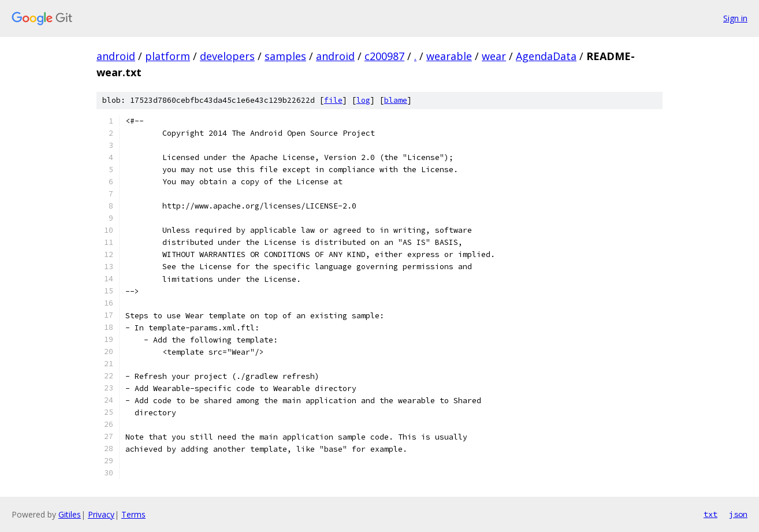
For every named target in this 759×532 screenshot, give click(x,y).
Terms (133, 514)
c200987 (384, 56)
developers (227, 56)
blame (396, 100)
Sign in (735, 18)
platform (168, 56)
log (363, 100)
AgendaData (546, 56)
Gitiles (70, 514)
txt (710, 514)
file (333, 100)
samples (285, 56)
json (738, 514)
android (116, 56)
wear (494, 56)
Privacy (101, 514)
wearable (449, 56)
